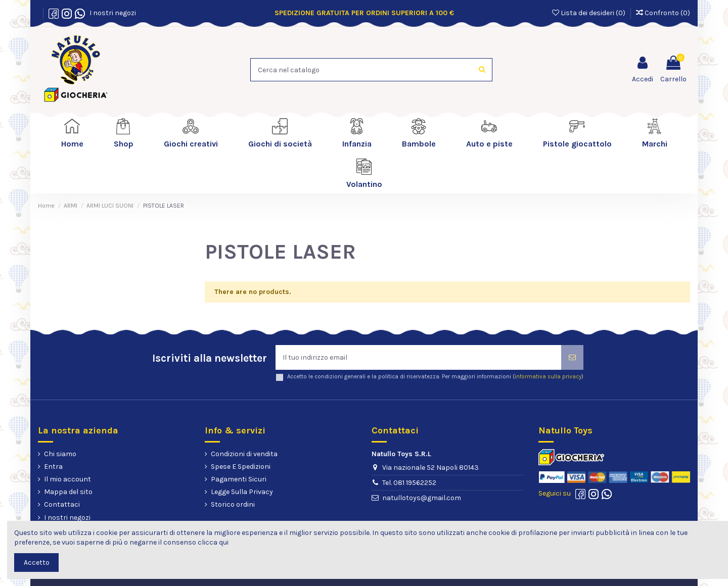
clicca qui (213, 542)
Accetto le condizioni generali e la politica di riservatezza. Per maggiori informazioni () (435, 377)
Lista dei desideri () (589, 13)
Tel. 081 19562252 (409, 483)
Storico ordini (233, 504)
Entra (53, 467)
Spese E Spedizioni (241, 467)
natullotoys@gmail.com (422, 498)
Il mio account (67, 479)
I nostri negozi (111, 13)
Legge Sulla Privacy (242, 492)
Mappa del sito (68, 492)
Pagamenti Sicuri (239, 479)
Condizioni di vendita (244, 454)
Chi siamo (60, 454)
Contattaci (62, 504)
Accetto (37, 563)
